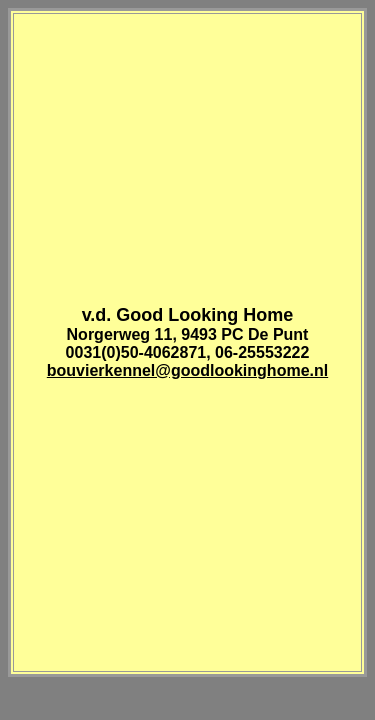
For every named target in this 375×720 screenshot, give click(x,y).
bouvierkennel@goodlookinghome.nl (187, 370)
